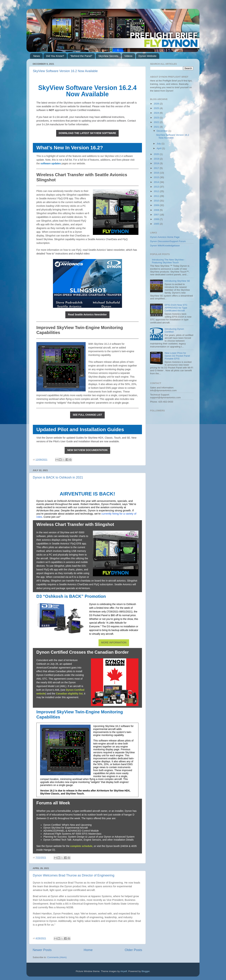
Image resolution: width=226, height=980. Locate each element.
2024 (157, 113)
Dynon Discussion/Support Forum (168, 241)
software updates (51, 163)
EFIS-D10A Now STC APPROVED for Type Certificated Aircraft (176, 308)
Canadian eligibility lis (69, 694)
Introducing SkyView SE (177, 281)
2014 (157, 182)
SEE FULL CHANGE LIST (87, 415)
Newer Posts (42, 950)
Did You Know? (55, 56)
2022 (157, 122)
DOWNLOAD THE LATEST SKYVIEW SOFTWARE (87, 133)
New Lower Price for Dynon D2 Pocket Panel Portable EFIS (177, 356)
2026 (157, 104)
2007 (157, 215)
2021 (157, 127)
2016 (157, 173)
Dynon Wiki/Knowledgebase (165, 246)
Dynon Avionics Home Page (165, 237)
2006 (157, 219)
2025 (157, 108)
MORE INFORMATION (114, 642)
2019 (157, 159)
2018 (157, 163)
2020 (157, 154)
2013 (157, 187)
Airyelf (124, 971)
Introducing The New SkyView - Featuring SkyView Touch (168, 261)
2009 (157, 205)
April (159, 148)
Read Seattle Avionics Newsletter (87, 315)
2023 (157, 118)
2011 (157, 196)
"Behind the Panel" (81, 56)
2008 (157, 210)
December (162, 131)
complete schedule (81, 846)
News (37, 56)
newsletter (119, 250)
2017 (157, 168)
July (159, 144)
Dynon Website (148, 56)
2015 (157, 177)
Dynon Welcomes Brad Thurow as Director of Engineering (74, 875)
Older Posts (133, 950)
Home (88, 950)
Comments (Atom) (57, 957)
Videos (128, 56)
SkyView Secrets (108, 56)
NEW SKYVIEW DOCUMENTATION (87, 450)
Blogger (146, 971)
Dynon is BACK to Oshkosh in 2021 (58, 477)
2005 (157, 224)
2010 (157, 201)
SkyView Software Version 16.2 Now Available (65, 71)
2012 (157, 191)
